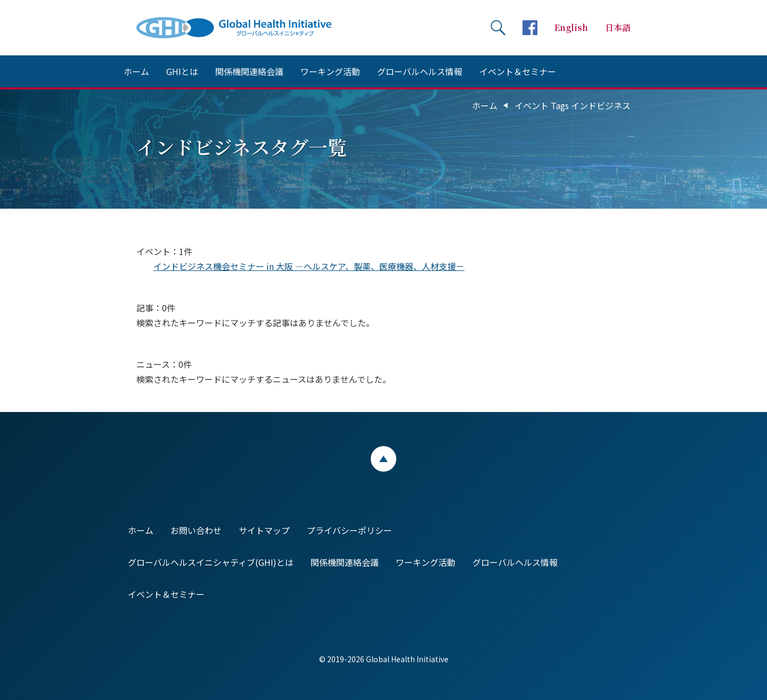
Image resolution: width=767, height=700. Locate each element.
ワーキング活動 (330, 71)
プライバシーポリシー (349, 530)
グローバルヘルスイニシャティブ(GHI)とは (211, 562)
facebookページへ (530, 28)
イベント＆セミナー (518, 71)
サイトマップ (264, 530)
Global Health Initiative (243, 28)
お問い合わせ (196, 530)
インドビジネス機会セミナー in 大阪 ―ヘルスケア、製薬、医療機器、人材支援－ (309, 266)
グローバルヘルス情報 (420, 71)
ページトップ (383, 459)
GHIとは (182, 71)
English (571, 27)
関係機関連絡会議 (249, 71)
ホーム (136, 71)
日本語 (618, 27)
